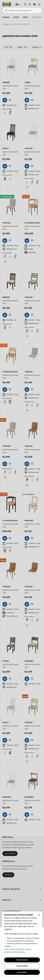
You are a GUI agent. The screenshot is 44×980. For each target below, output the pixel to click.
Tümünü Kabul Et (22, 960)
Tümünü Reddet (22, 966)
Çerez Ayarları (22, 972)
